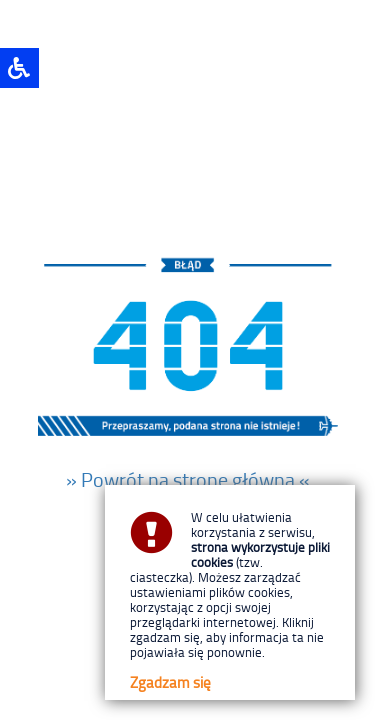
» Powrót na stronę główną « (188, 479)
